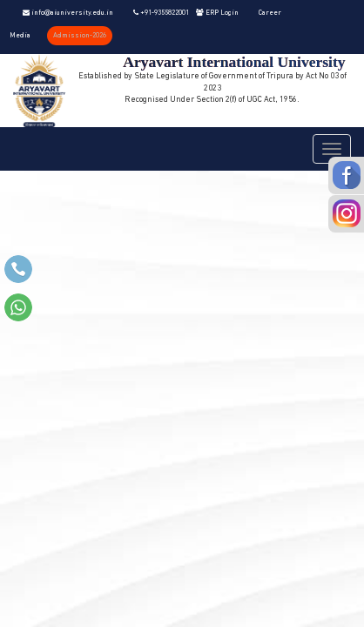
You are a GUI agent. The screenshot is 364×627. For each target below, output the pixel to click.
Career (270, 13)
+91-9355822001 (161, 13)
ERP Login (217, 13)
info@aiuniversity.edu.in (68, 13)
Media (20, 36)
